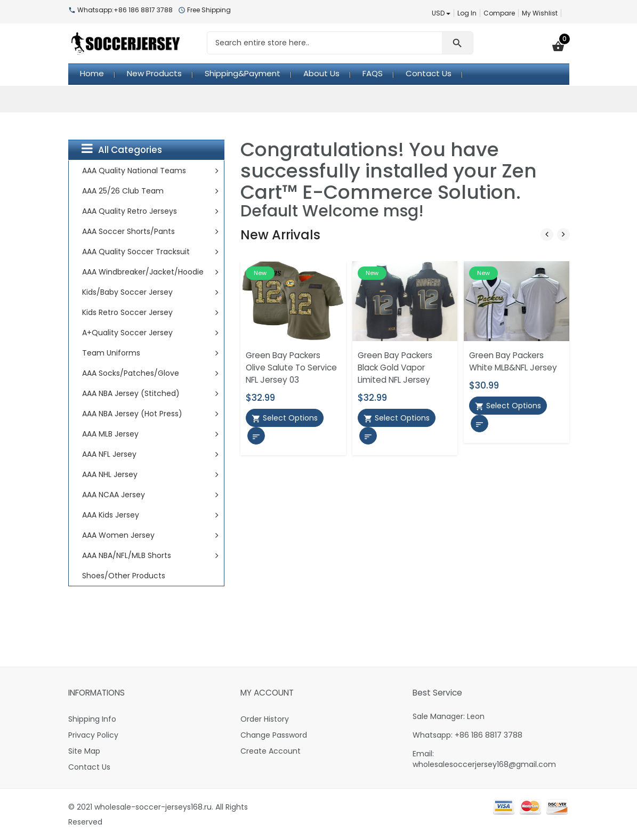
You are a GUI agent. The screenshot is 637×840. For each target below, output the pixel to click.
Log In (467, 13)
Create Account (271, 751)
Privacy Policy (93, 735)
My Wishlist (540, 13)
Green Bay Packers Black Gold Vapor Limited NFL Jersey (395, 368)
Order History (265, 719)
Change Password (274, 735)
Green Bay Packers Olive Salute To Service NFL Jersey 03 (291, 368)
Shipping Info (92, 719)
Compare (499, 13)
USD (441, 13)
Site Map (84, 751)
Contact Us (89, 767)
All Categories (122, 149)
